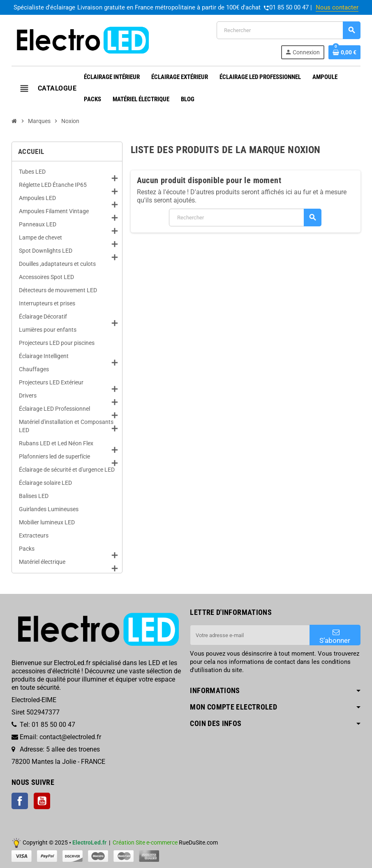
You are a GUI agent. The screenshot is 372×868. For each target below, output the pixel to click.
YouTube (42, 801)
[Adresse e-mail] (250, 635)
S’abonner (335, 636)
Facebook (20, 801)
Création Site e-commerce (145, 843)
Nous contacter (337, 7)
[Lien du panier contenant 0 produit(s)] (344, 52)
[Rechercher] (288, 30)
